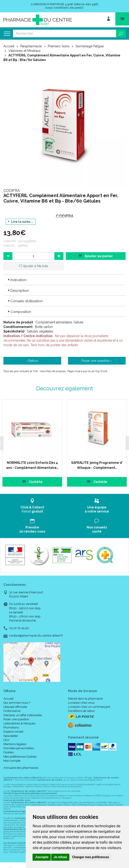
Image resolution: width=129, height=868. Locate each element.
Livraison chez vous (81, 703)
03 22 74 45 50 (19, 628)
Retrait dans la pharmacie (85, 699)
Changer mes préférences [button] (91, 857)
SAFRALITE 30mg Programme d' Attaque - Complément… (97, 465)
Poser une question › (97, 361)
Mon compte (12, 761)
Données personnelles (19, 748)
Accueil (9, 46)
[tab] (64, 280)
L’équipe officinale (15, 707)
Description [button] (18, 291)
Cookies (9, 752)
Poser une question (16, 719)
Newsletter (11, 736)
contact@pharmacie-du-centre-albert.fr (36, 636)
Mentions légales (15, 744)
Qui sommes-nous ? (17, 703)
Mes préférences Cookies (20, 757)
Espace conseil (13, 732)
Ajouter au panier (96, 256)
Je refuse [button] (60, 857)
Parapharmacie (31, 46)
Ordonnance (12, 711)
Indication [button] (17, 280)
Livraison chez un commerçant (89, 707)
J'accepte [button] (42, 857)
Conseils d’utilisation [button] (25, 301)
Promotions (11, 727)
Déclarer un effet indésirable (23, 715)
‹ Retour (32, 361)
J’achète (32, 481)
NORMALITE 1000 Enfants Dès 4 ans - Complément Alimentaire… (32, 465)
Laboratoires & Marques (19, 723)
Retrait (32, 506)
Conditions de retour (82, 711)
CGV (6, 740)
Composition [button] (19, 312)
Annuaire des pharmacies (21, 768)
